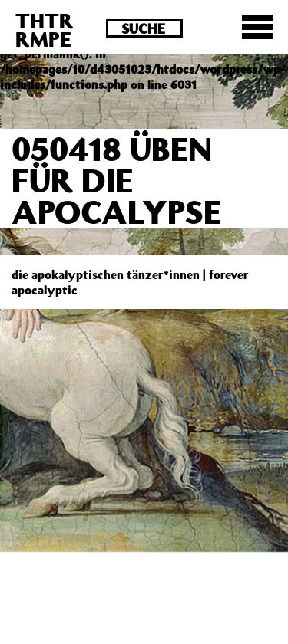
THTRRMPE (45, 30)
